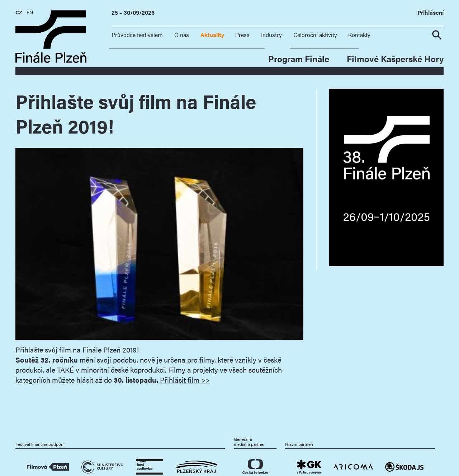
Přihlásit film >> (185, 380)
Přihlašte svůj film (43, 350)
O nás (182, 35)
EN (30, 12)
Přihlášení (430, 13)
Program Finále (299, 58)
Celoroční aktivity (315, 35)
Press (242, 35)
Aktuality (212, 35)
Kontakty (359, 35)
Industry (271, 35)
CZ (19, 12)
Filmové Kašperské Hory (395, 58)
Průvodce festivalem (137, 35)
